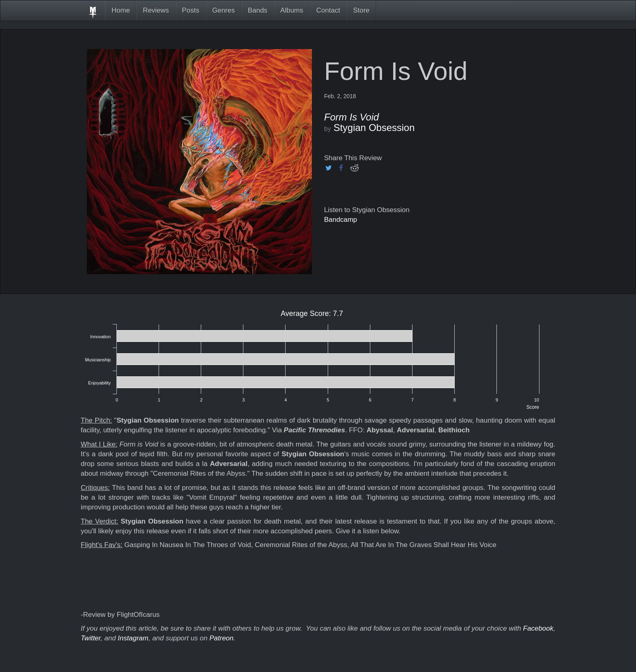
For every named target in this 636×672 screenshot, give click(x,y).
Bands (258, 10)
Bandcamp (341, 220)
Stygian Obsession (374, 128)
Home (121, 10)
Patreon (221, 638)
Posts (191, 10)
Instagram (133, 638)
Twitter (91, 638)
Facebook (538, 628)
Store (361, 10)
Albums (292, 10)
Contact (328, 10)
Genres (223, 10)
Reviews (156, 10)
